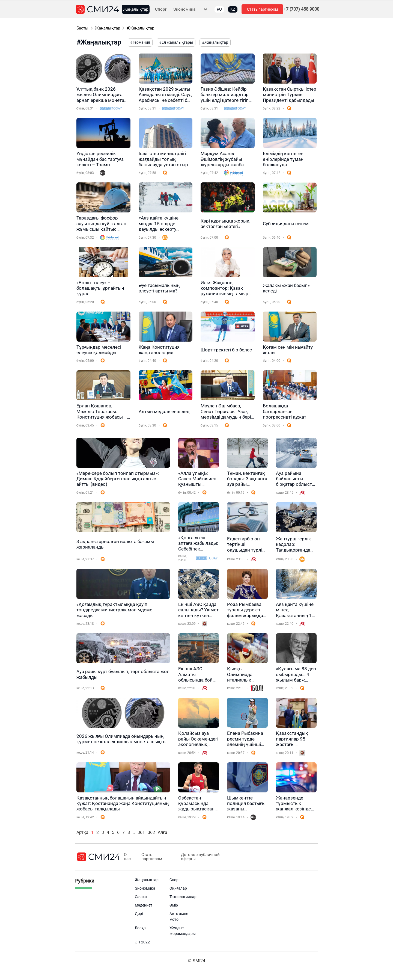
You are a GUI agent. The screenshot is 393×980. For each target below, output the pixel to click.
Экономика (184, 9)
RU (219, 9)
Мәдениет (144, 905)
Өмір (174, 905)
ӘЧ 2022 (142, 942)
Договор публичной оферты (200, 857)
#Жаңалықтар (140, 28)
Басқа (140, 928)
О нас (127, 857)
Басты (82, 28)
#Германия (140, 42)
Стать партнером (262, 9)
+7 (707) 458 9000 (301, 9)
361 (141, 832)
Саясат (141, 897)
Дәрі (139, 914)
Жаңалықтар (136, 9)
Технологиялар (183, 897)
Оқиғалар (178, 888)
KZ (233, 9)
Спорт (161, 9)
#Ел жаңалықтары (176, 42)
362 (151, 832)
